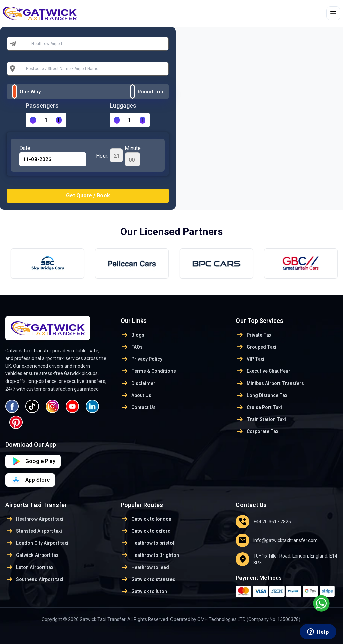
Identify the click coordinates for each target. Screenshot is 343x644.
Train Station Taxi (261, 419)
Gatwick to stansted (148, 579)
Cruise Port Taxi (259, 407)
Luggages (123, 105)
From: (26, 44)
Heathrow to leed (145, 567)
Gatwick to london (146, 519)
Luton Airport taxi (30, 567)
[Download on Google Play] (30, 480)
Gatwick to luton (144, 591)
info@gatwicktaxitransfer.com (277, 540)
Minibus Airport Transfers (270, 383)
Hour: (110, 155)
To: (23, 69)
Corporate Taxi (258, 431)
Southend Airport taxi (34, 579)
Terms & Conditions (148, 371)
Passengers (42, 105)
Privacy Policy (142, 359)
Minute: (133, 156)
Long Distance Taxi (262, 395)
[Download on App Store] (33, 461)
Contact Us (138, 407)
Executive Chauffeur (263, 371)
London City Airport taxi (37, 543)
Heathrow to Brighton (150, 555)
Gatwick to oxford (146, 531)
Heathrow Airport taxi (34, 519)
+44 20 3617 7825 (263, 522)
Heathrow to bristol (147, 543)
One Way (30, 92)
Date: (25, 148)
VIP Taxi (250, 359)
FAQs (132, 347)
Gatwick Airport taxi (32, 555)
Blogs (132, 335)
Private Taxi (254, 335)
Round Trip (151, 92)
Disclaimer (138, 383)
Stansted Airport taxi (34, 531)
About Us (136, 395)
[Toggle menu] (333, 13)
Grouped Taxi (256, 347)
